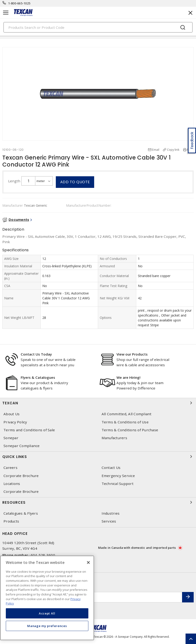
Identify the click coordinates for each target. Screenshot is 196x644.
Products (11, 521)
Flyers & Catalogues (38, 377)
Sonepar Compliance (22, 446)
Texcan (98, 403)
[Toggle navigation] (6, 13)
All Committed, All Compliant (127, 414)
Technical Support (118, 484)
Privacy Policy (15, 422)
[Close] (88, 562)
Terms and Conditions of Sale (29, 430)
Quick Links (98, 457)
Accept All (47, 613)
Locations (12, 484)
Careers (10, 468)
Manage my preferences (47, 626)
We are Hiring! (128, 377)
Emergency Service (118, 476)
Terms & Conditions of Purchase (130, 430)
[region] (47, 598)
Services (109, 521)
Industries (111, 513)
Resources (98, 502)
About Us (12, 414)
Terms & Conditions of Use (125, 422)
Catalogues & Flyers (21, 513)
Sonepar (11, 438)
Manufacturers (114, 438)
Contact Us (111, 468)
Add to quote (75, 182)
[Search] (98, 27)
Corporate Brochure (21, 476)
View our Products (132, 354)
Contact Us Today (36, 354)
